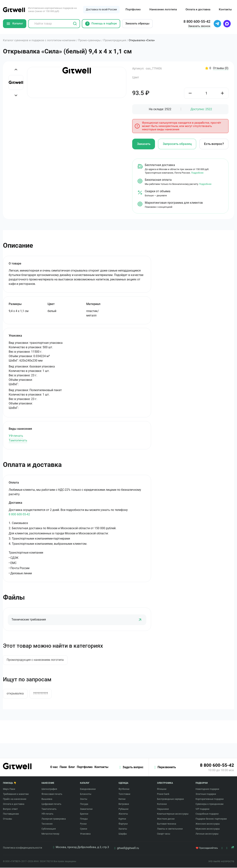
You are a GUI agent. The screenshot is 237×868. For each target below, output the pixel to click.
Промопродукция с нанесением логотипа (35, 660)
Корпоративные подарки (210, 799)
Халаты (123, 829)
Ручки (83, 824)
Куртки (122, 819)
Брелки (84, 814)
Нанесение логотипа (163, 9)
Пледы (84, 819)
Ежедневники (88, 789)
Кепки (122, 799)
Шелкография (49, 789)
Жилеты (123, 814)
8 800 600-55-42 (19, 514)
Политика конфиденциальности (22, 848)
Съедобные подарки (207, 814)
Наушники (163, 809)
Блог (71, 767)
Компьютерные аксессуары (173, 814)
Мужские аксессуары (208, 829)
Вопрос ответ (10, 809)
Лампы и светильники (170, 829)
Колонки (162, 804)
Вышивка (47, 799)
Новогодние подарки (207, 789)
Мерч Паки (9, 789)
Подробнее (197, 173)
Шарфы (123, 834)
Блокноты (86, 794)
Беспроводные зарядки (170, 799)
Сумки (84, 829)
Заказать (144, 144)
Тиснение (47, 824)
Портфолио (133, 9)
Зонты (84, 799)
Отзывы (221, 68)
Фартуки (123, 824)
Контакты (225, 9)
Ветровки (124, 804)
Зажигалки (86, 809)
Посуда (84, 804)
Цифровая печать (51, 804)
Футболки (124, 789)
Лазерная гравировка (54, 819)
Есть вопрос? (214, 144)
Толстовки (124, 794)
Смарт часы (164, 834)
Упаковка (85, 834)
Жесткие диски (166, 819)
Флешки (162, 789)
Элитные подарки (206, 794)
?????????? (41, 694)
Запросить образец (177, 144)
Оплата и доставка (198, 9)
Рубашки (123, 809)
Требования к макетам (16, 794)
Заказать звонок (199, 26)
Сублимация (49, 829)
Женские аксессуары (208, 824)
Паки (63, 767)
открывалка (15, 694)
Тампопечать (18, 440)
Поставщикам (11, 814)
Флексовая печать (52, 794)
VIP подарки (202, 809)
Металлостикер (50, 834)
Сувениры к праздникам (210, 804)
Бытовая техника (167, 824)
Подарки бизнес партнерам (211, 819)
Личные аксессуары (207, 834)
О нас (54, 767)
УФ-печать (16, 436)
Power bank (163, 794)
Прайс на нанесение (15, 799)
